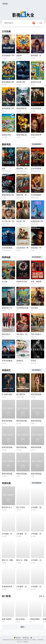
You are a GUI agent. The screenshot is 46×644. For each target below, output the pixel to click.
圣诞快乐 (20, 361)
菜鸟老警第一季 (8, 56)
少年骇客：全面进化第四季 (38, 560)
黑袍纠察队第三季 (23, 135)
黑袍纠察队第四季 (23, 108)
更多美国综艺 (37, 370)
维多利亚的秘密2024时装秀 (38, 421)
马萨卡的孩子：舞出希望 (38, 334)
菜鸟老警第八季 (8, 108)
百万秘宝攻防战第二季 (8, 394)
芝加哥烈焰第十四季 (38, 168)
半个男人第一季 (8, 221)
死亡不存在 (21, 507)
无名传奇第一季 (22, 248)
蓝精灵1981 (6, 135)
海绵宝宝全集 (36, 82)
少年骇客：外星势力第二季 (8, 534)
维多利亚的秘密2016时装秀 (8, 474)
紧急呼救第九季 (8, 195)
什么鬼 (4, 281)
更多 (23, 627)
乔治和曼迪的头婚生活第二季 (38, 195)
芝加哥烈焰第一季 (38, 108)
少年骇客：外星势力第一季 (38, 534)
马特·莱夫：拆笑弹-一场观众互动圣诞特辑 (23, 334)
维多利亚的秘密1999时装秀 (23, 421)
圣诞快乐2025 (22, 281)
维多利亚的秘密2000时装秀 (38, 394)
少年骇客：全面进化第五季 (23, 587)
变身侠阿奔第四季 (8, 587)
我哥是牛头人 (7, 507)
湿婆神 (19, 56)
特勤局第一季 (36, 248)
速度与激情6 (7, 619)
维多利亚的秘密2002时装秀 (23, 447)
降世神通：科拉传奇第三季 (38, 56)
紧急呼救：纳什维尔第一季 (23, 195)
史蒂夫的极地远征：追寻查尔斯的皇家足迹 (8, 361)
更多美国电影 (37, 257)
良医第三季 (21, 82)
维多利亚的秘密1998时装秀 (8, 421)
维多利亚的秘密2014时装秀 (38, 447)
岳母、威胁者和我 (38, 281)
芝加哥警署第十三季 (8, 248)
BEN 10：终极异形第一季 (8, 560)
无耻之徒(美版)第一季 (22, 619)
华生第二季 (21, 221)
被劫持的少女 (7, 308)
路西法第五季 (36, 135)
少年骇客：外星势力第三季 (23, 534)
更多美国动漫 (37, 483)
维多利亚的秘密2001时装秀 (8, 447)
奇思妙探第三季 (37, 221)
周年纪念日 (6, 334)
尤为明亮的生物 (22, 308)
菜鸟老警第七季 (8, 82)
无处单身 (34, 308)
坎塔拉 (33, 361)
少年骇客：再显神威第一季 (38, 507)
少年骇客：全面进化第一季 (38, 587)
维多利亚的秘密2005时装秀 (23, 474)
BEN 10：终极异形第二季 (23, 560)
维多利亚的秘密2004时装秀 (38, 474)
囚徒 (4, 168)
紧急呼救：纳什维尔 (23, 168)
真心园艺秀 (21, 394)
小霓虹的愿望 (34, 619)
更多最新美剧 (37, 144)
